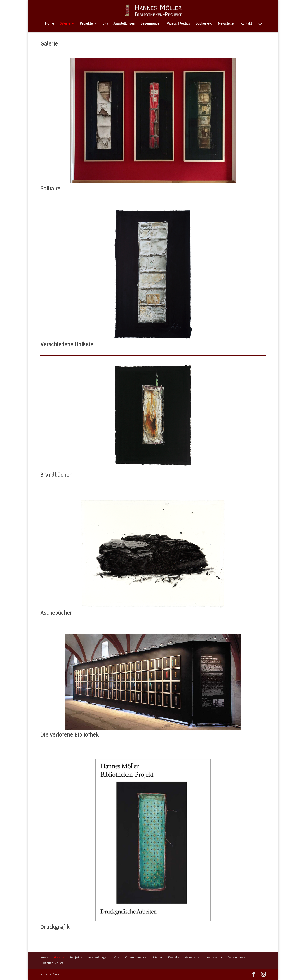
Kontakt (246, 24)
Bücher (157, 957)
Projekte (86, 24)
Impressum (214, 957)
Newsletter (226, 24)
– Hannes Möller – (53, 963)
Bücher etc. (204, 24)
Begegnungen (151, 24)
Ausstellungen (124, 24)
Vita (105, 24)
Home (50, 24)
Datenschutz (237, 957)
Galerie (65, 24)
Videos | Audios (178, 24)
